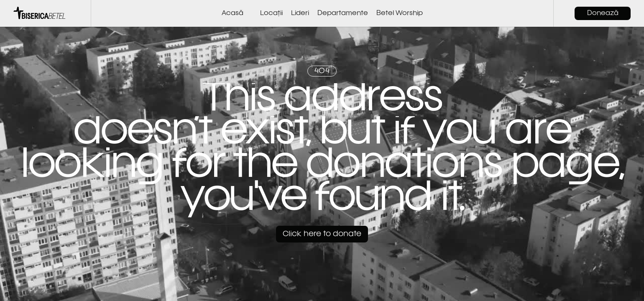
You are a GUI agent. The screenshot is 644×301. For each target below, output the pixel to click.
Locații (271, 13)
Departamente (343, 13)
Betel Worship (400, 13)
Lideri (300, 13)
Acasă (233, 13)
